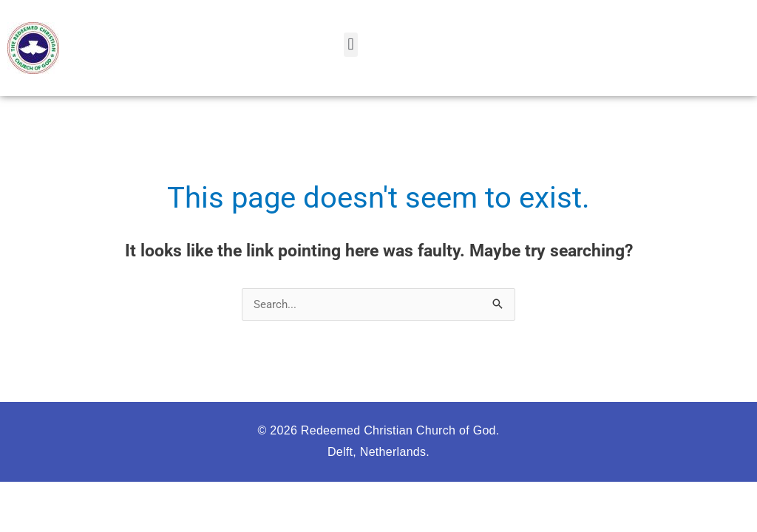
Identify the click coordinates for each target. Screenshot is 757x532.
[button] (351, 45)
